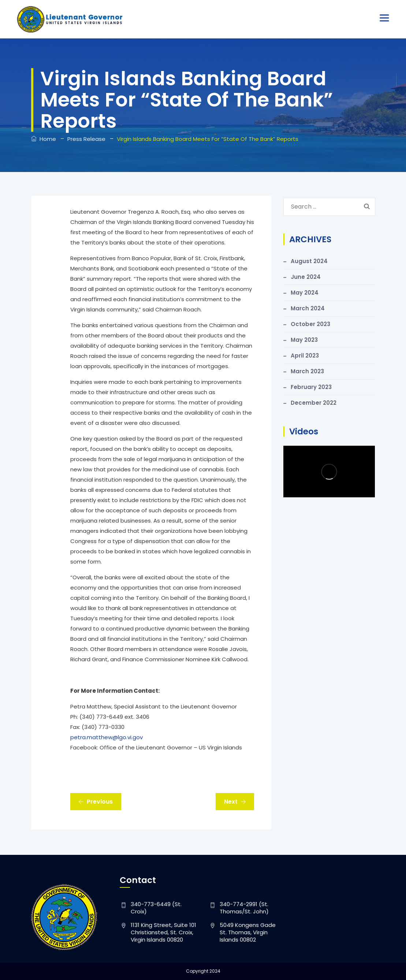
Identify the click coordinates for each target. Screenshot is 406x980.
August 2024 (309, 261)
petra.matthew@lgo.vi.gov (107, 737)
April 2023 (305, 356)
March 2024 (308, 308)
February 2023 (311, 387)
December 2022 (314, 403)
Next (235, 802)
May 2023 (304, 340)
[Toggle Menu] (385, 18)
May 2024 (305, 293)
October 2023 (310, 324)
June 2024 (306, 277)
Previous (96, 802)
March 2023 (307, 371)
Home (44, 139)
